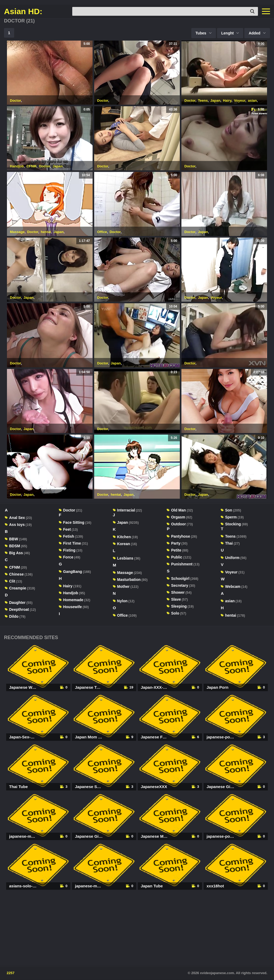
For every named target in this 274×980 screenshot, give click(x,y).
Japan (215, 101)
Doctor (15, 101)
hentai (46, 232)
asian (252, 101)
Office (102, 232)
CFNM (32, 166)
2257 (11, 973)
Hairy (227, 101)
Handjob (17, 166)
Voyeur (239, 101)
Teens (203, 101)
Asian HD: (23, 11)
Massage (17, 232)
